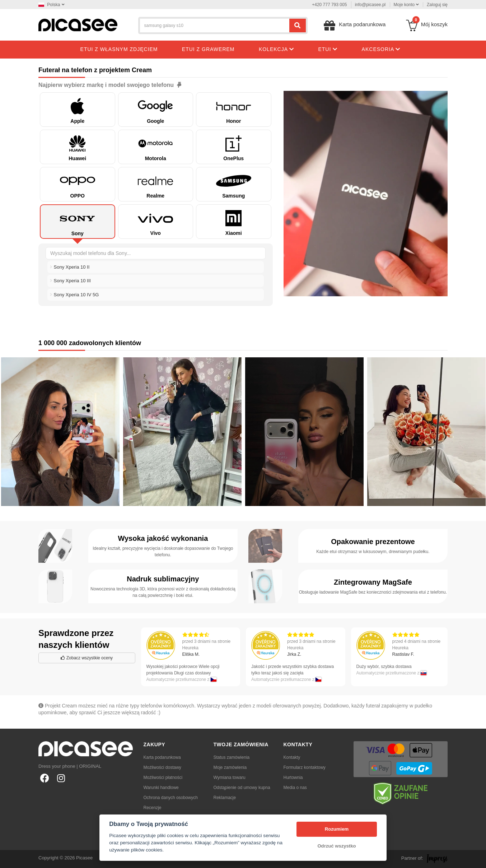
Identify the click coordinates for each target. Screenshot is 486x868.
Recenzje (153, 808)
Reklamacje (225, 798)
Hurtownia (293, 778)
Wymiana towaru (230, 778)
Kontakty (292, 757)
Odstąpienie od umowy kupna (242, 788)
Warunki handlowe (161, 788)
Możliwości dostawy (162, 767)
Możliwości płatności (163, 778)
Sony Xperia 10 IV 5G (74, 295)
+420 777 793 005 (329, 5)
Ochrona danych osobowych (171, 798)
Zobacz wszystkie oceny (87, 658)
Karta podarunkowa (162, 757)
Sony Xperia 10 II (70, 267)
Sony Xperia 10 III (70, 281)
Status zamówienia (232, 757)
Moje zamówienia (230, 767)
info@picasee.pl (370, 5)
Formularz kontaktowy (305, 767)
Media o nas (295, 788)
